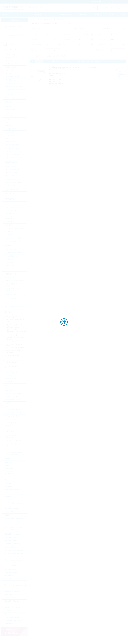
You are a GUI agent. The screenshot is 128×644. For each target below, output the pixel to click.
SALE (63, 56)
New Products (51, 56)
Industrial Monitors (12, 514)
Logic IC (9, 123)
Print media (97, 14)
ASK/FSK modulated (13, 597)
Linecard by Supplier (17, 36)
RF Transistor (11, 278)
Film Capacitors (12, 365)
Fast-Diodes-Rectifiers (14, 170)
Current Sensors (12, 250)
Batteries (9, 468)
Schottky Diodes (12, 180)
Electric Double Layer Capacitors (13, 357)
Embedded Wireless (12, 607)
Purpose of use (101, 45)
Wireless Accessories (13, 623)
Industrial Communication (15, 556)
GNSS (8, 610)
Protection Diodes (12, 173)
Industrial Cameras (12, 553)
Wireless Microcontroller (14, 626)
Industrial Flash (11, 575)
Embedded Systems (12, 549)
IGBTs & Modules (12, 275)
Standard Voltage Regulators (16, 90)
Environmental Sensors (14, 254)
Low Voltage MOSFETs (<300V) (14, 285)
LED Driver (10, 235)
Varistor (9, 431)
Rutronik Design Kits (13, 142)
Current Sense (11, 396)
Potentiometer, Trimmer (14, 422)
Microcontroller (11, 126)
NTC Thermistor (12, 425)
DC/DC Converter (12, 65)
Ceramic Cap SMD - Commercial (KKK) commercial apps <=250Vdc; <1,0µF (16, 319)
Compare (39, 61)
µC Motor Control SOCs (14, 159)
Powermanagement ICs (14, 78)
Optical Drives (10, 585)
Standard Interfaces (13, 149)
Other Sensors (11, 266)
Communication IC (12, 110)
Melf (8, 409)
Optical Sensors (12, 263)
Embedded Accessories (14, 540)
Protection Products (13, 495)
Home (5, 14)
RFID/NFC (9, 617)
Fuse (7, 486)
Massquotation (66, 14)
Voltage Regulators (13, 99)
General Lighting (12, 214)
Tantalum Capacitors (13, 368)
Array (8, 412)
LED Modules (11, 232)
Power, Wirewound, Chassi (15, 419)
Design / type (68, 45)
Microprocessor (11, 130)
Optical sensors (11, 208)
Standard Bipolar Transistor (15, 281)
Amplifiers (10, 61)
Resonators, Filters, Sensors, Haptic (13, 450)
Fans (7, 482)
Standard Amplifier (12, 84)
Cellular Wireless (11, 604)
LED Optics (10, 226)
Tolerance (67, 41)
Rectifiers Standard (13, 177)
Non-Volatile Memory (13, 133)
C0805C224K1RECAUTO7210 (64, 68)
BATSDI (8, 465)
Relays (8, 499)
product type (36, 31)
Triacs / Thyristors (12, 299)
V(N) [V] (34, 41)
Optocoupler (10, 223)
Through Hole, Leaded (14, 415)
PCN (52, 14)
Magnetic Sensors (12, 257)
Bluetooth (9, 600)
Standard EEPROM (13, 146)
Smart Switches (12, 81)
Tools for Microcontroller (14, 155)
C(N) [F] (34, 36)
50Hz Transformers (13, 378)
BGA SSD (10, 107)
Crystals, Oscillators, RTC (15, 446)
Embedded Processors (13, 546)
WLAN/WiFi (9, 629)
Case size (67, 36)
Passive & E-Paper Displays (15, 524)
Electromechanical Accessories (12, 478)
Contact (111, 14)
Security (8, 620)
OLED (7, 521)
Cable (7, 471)
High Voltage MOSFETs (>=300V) (14, 290)
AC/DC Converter (12, 58)
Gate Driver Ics (11, 68)
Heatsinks (9, 492)
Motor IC (9, 74)
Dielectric (99, 36)
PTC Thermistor (12, 428)
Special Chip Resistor (13, 402)
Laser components (12, 205)
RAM (8, 139)
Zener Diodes (11, 186)
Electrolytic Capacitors (14, 361)
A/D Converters (11, 55)
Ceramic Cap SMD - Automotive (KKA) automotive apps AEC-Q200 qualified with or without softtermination (16, 341)
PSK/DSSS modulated (13, 613)
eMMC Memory (11, 117)
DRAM (9, 113)
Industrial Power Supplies (15, 559)
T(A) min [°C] (36, 50)
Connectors (10, 474)
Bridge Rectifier (11, 167)
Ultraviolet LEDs (12, 211)
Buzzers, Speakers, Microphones (13, 442)
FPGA (8, 120)
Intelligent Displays (12, 518)
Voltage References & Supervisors (14, 95)
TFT (7, 527)
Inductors (9, 388)
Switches (9, 502)
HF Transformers (12, 384)
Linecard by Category (17, 27)
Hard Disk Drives (11, 578)
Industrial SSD (11, 581)
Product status (36, 45)
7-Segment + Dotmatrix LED (16, 229)
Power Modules (11, 195)
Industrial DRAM (11, 572)
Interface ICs (11, 71)
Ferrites (9, 381)
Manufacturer (101, 41)
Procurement (38, 14)
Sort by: (83, 31)
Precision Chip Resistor (14, 406)
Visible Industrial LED (13, 242)
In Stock (37, 56)
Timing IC (10, 152)
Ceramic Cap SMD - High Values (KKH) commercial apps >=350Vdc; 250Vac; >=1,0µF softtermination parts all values (16, 329)
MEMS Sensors (12, 260)
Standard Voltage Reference (16, 87)
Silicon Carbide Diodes (14, 183)
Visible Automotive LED (14, 239)
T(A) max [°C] (101, 50)
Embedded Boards (12, 543)
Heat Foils (9, 489)
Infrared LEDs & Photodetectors (12, 218)
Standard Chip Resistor (14, 399)
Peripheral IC (11, 136)
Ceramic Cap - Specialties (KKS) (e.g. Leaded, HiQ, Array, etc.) (15, 351)
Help (123, 14)
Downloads (82, 14)
